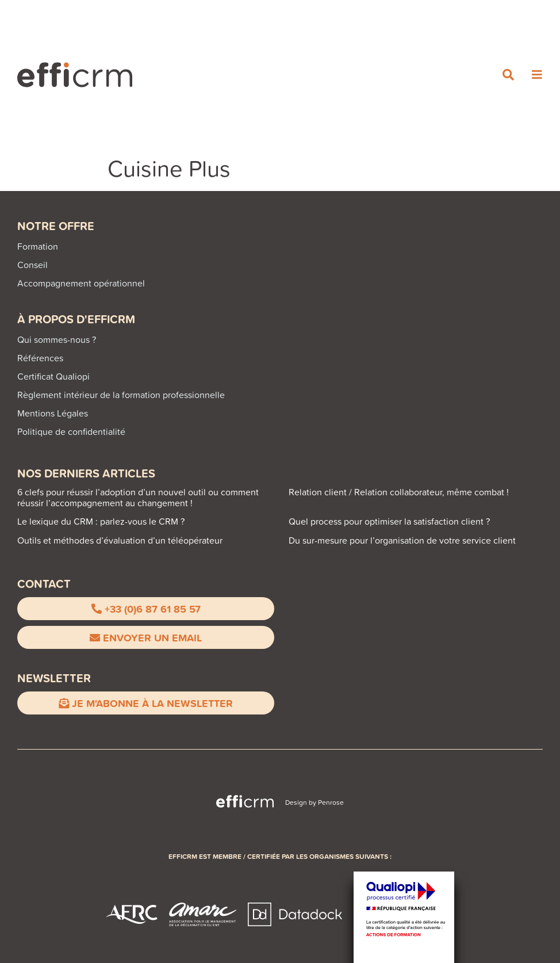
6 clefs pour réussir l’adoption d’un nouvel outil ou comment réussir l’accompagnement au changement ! (138, 497)
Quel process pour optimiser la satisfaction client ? (389, 521)
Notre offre (56, 226)
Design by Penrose (314, 802)
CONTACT (44, 584)
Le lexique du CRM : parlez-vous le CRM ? (101, 521)
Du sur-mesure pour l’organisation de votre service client (402, 540)
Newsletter (54, 678)
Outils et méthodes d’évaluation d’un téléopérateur (120, 540)
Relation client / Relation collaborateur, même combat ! (399, 492)
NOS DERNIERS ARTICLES (86, 473)
